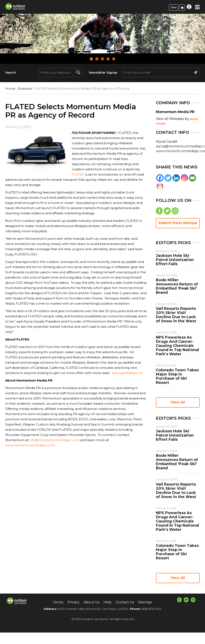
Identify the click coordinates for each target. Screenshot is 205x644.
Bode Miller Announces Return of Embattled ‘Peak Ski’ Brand (177, 286)
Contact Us (125, 602)
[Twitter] (168, 178)
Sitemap (145, 602)
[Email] (192, 178)
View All (178, 402)
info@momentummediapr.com (54, 440)
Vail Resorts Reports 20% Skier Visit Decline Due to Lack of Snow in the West (176, 315)
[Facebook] (160, 178)
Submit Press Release (178, 223)
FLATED (78, 174)
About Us (91, 602)
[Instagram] (184, 178)
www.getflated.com (127, 373)
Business (25, 89)
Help (107, 602)
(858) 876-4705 (151, 609)
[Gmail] (160, 186)
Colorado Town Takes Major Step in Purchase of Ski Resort (177, 376)
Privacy (73, 602)
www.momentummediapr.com (30, 445)
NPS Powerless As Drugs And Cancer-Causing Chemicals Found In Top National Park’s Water (177, 346)
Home (10, 89)
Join (174, 7)
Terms (58, 602)
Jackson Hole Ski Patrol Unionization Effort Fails (175, 260)
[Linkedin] (176, 178)
